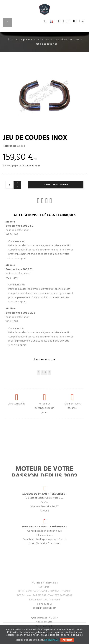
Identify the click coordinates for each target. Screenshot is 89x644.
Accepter (67, 640)
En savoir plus (51, 640)
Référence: (9, 146)
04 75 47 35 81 (32, 166)
